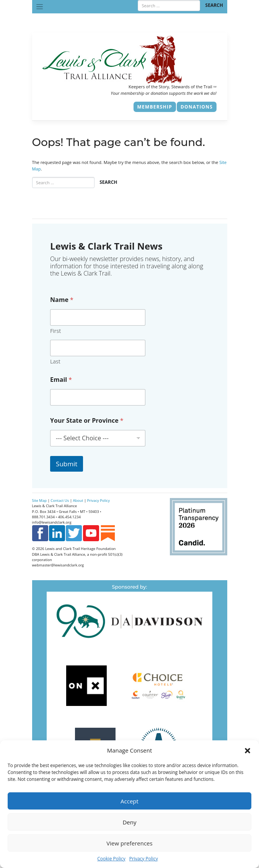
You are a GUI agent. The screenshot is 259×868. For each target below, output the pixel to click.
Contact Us (60, 501)
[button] (248, 750)
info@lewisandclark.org (52, 522)
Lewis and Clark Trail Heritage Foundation (80, 549)
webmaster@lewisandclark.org (58, 565)
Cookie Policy (111, 859)
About (78, 501)
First (55, 331)
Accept (129, 801)
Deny (129, 822)
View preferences (129, 843)
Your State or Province (87, 421)
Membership (155, 107)
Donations (197, 107)
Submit (67, 464)
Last (55, 361)
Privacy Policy (144, 859)
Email (61, 380)
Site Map (40, 501)
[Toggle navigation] (40, 7)
